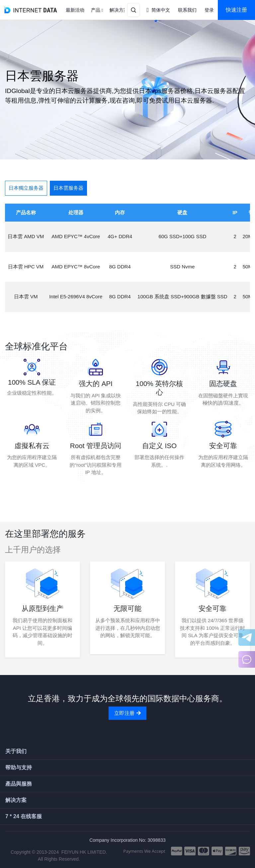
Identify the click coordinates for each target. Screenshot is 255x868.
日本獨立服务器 (26, 188)
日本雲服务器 (68, 188)
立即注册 (127, 713)
